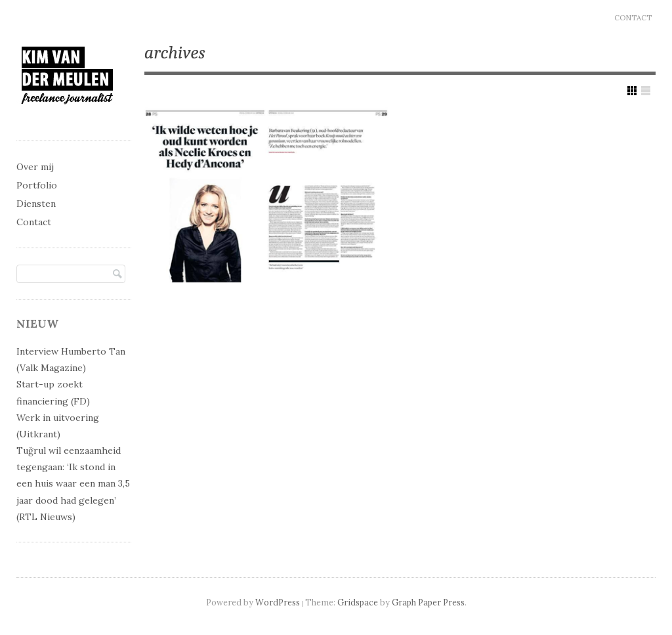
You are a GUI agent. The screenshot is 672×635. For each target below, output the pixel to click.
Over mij (35, 167)
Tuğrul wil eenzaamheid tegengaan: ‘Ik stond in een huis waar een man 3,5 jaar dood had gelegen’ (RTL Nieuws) (73, 484)
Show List (646, 91)
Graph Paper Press (428, 602)
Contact (633, 18)
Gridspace (358, 602)
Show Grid (632, 91)
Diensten (36, 204)
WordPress (278, 602)
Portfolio (37, 185)
